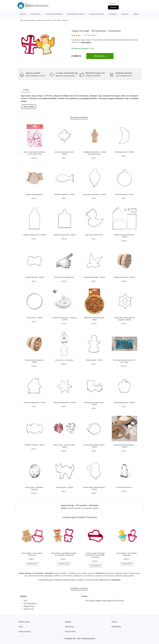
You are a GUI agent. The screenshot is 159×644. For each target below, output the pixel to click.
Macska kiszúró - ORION (64, 487)
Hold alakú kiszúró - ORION (124, 152)
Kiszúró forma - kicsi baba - (65, 360)
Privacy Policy (70, 632)
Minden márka (24, 622)
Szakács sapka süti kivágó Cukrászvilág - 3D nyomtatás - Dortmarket (95, 555)
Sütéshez (112, 14)
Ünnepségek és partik (76, 14)
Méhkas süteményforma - (35, 194)
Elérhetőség (116, 627)
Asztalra (125, 14)
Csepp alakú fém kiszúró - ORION (94, 194)
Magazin (68, 622)
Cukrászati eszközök (54, 14)
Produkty (27, 20)
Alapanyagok (35, 14)
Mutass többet (29, 107)
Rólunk (114, 622)
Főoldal (23, 14)
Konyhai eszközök (96, 14)
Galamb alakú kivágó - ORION (94, 277)
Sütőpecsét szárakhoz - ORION (124, 277)
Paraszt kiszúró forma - (124, 487)
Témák (136, 14)
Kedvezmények (24, 632)
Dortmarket (125, 40)
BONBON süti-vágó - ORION (35, 445)
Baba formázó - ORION (94, 360)
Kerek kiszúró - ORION (35, 318)
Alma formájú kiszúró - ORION (124, 403)
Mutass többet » (86, 42)
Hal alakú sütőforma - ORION (65, 194)
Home (21, 20)
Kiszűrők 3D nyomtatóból (83, 508)
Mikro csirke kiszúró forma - (94, 235)
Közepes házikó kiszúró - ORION (35, 235)
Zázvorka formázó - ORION (35, 277)
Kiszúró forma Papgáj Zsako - (65, 277)
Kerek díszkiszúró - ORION (124, 194)
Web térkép (69, 627)
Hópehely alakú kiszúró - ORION (64, 403)
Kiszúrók (39, 20)
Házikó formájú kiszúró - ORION (65, 235)
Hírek (21, 627)
